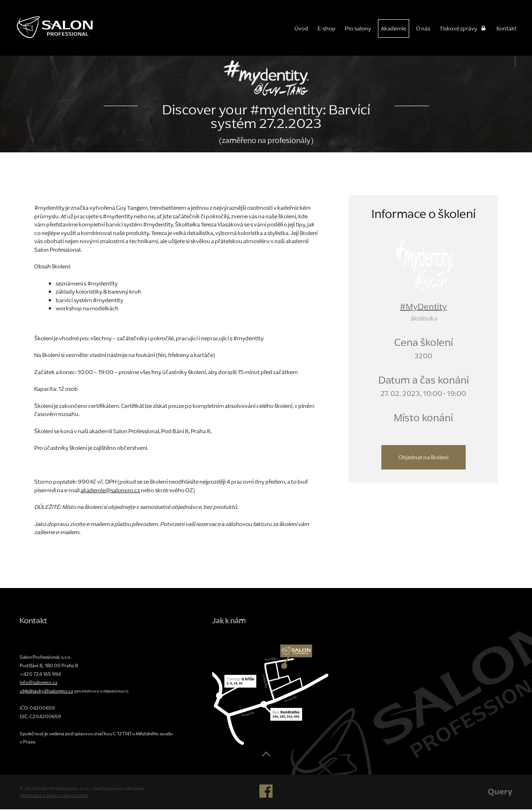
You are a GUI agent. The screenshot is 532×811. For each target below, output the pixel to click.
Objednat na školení (424, 459)
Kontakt (507, 28)
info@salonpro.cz (39, 684)
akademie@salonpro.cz (110, 492)
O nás (423, 28)
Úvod (301, 28)
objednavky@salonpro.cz (46, 692)
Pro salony (358, 28)
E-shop (327, 28)
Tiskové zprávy (463, 28)
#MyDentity (423, 308)
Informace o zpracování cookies (54, 797)
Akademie (394, 28)
